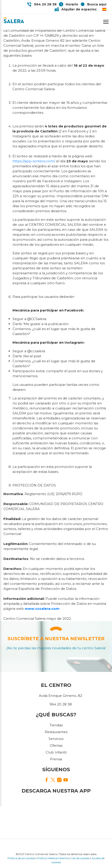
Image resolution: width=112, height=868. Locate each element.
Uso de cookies (80, 858)
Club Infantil (56, 752)
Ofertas (56, 745)
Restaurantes (56, 732)
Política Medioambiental (53, 858)
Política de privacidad (21, 858)
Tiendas (56, 725)
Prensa (56, 759)
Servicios (56, 739)
